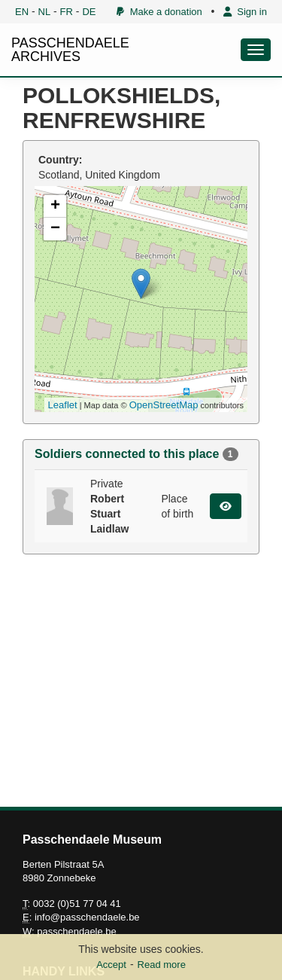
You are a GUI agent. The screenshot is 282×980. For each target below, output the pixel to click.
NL (45, 12)
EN (22, 12)
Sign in (245, 12)
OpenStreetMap (164, 405)
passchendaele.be (77, 931)
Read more (162, 965)
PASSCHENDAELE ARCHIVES (70, 50)
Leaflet (63, 405)
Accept (111, 965)
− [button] (55, 229)
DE (89, 12)
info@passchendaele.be (87, 917)
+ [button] (55, 206)
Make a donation (159, 12)
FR (67, 12)
